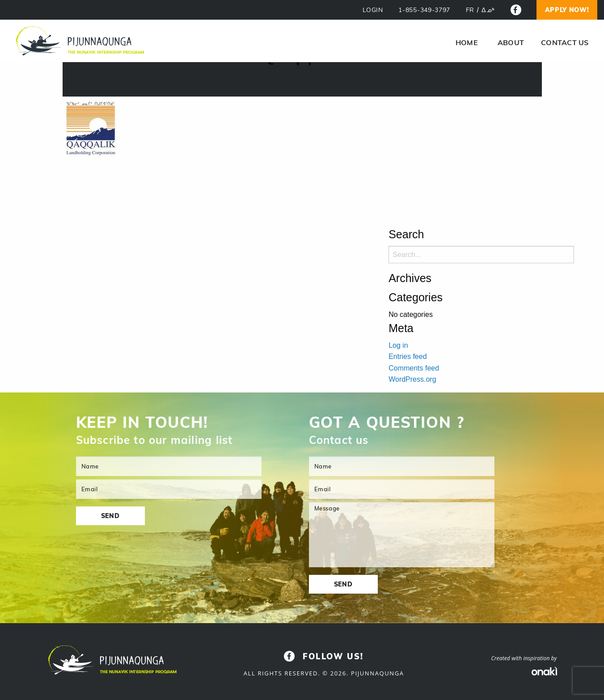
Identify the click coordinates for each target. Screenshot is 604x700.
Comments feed (414, 368)
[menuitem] (467, 42)
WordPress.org (412, 379)
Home (467, 42)
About (511, 42)
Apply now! (567, 10)
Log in (398, 345)
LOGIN (373, 10)
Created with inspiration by (524, 658)
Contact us (565, 42)
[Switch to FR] (470, 10)
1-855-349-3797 (424, 10)
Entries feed (408, 356)
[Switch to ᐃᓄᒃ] (488, 10)
